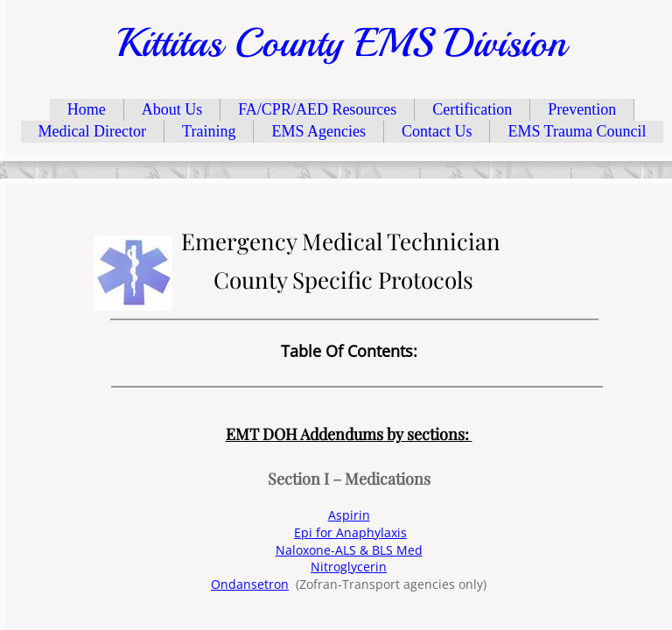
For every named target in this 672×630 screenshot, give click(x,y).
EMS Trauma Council (577, 131)
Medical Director (92, 131)
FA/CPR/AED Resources (317, 109)
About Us (172, 109)
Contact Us (437, 131)
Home (87, 109)
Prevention (582, 109)
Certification (472, 109)
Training (209, 131)
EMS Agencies (318, 131)
